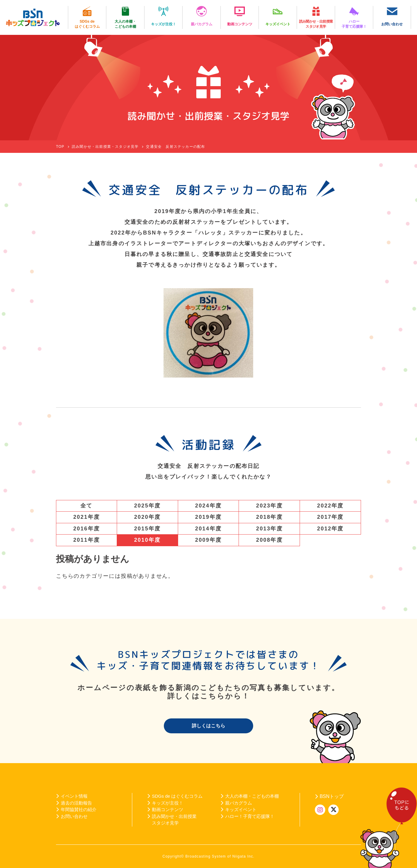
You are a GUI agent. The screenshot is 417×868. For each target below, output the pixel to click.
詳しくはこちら (208, 726)
